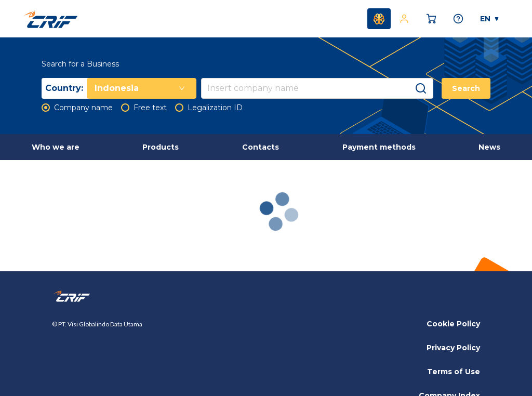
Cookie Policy (453, 324)
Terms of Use (454, 372)
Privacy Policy (453, 348)
